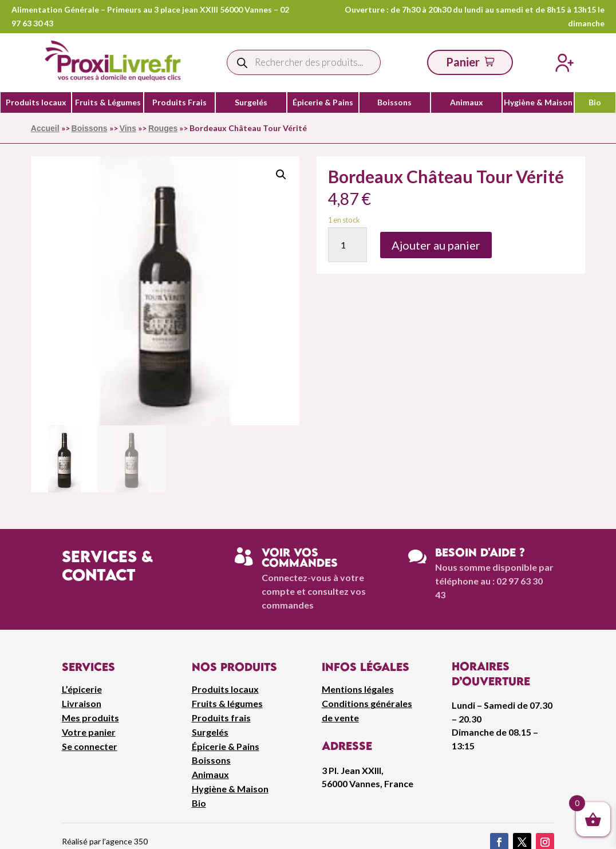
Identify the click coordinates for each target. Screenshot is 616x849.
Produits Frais (179, 102)
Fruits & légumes (227, 703)
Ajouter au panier (436, 245)
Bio (595, 102)
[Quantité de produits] (348, 245)
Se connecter (90, 746)
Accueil (45, 128)
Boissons (394, 102)
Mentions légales (358, 689)
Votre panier (89, 732)
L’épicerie (82, 689)
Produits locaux (36, 102)
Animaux (467, 102)
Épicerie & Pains (323, 102)
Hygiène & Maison (538, 102)
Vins (128, 128)
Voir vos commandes (300, 557)
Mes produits (90, 718)
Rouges (163, 128)
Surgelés (251, 102)
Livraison (82, 703)
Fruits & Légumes (108, 102)
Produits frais (221, 718)
